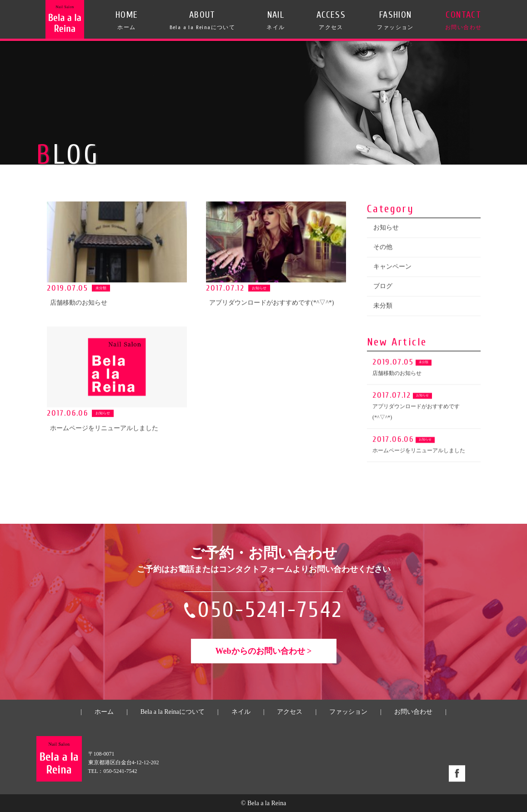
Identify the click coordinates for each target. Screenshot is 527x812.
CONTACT (463, 20)
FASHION (395, 20)
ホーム (104, 712)
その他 (383, 248)
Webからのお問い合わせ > (264, 651)
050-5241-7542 (270, 610)
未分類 (383, 307)
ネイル (241, 712)
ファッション (348, 712)
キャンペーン (392, 268)
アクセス (290, 712)
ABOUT (203, 20)
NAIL (276, 20)
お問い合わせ (413, 712)
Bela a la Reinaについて (173, 712)
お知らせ (386, 229)
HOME (127, 20)
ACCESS (331, 20)
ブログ (383, 288)
